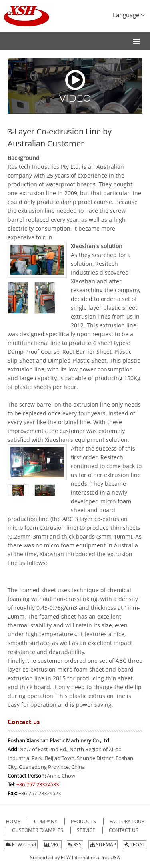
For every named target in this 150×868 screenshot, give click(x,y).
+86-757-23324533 (38, 784)
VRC (52, 845)
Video (75, 86)
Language (129, 15)
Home (14, 821)
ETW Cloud (21, 845)
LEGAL (135, 845)
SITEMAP (103, 845)
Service (87, 830)
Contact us (24, 722)
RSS (75, 845)
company (46, 821)
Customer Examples (38, 830)
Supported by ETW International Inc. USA (75, 857)
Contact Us (124, 830)
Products (84, 821)
